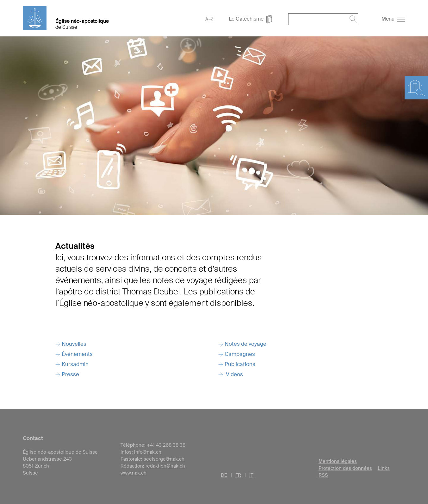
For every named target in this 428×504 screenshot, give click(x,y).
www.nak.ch (133, 473)
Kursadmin (75, 364)
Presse (70, 374)
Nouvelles (74, 344)
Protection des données (345, 468)
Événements (77, 354)
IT (251, 475)
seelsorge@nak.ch (164, 459)
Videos (234, 374)
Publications (240, 364)
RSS (323, 475)
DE (224, 475)
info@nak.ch (148, 452)
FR (238, 475)
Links (384, 468)
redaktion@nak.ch (165, 466)
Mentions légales (338, 461)
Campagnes (240, 354)
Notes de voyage (245, 344)
